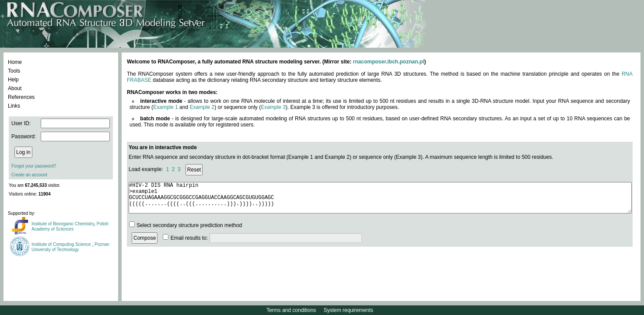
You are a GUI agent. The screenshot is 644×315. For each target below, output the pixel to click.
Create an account (29, 175)
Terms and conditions (291, 310)
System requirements (348, 310)
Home (15, 62)
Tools (14, 71)
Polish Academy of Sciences (70, 226)
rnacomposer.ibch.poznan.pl (389, 62)
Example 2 (202, 107)
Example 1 (166, 107)
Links (14, 106)
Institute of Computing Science (62, 244)
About (15, 88)
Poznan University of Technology (70, 247)
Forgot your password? (34, 166)
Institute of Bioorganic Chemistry (63, 224)
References (21, 97)
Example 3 (273, 107)
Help (13, 80)
